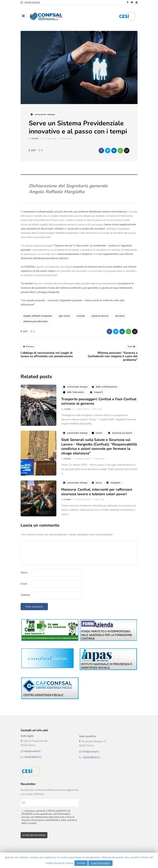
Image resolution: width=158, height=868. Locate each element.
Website (25, 595)
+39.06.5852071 (32, 757)
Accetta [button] (81, 863)
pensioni (120, 316)
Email (24, 584)
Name (24, 573)
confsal (81, 316)
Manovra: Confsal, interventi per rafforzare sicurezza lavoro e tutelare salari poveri (97, 494)
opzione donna (100, 316)
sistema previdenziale (35, 321)
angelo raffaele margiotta (38, 316)
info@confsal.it (32, 2)
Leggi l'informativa (100, 863)
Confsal (35, 138)
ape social (64, 316)
